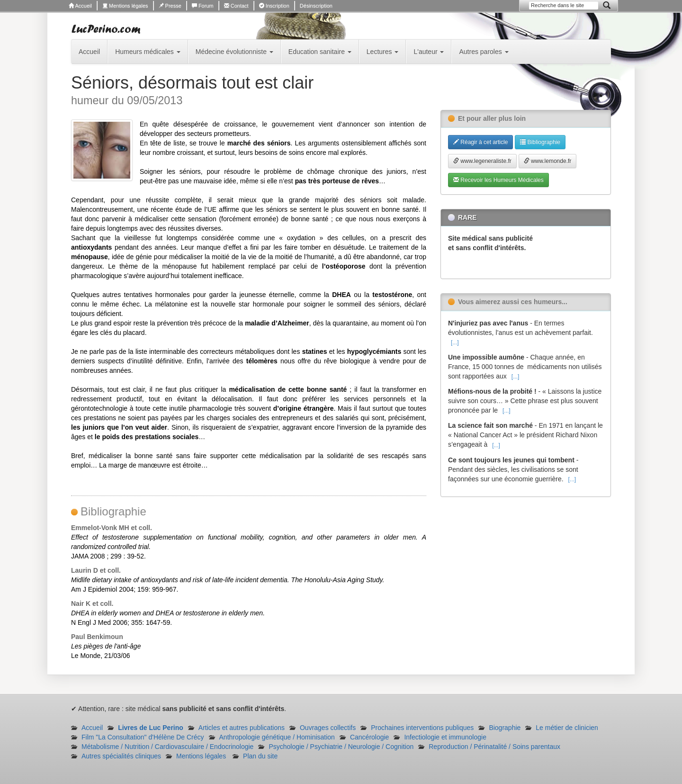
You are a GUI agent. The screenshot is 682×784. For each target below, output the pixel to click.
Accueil (80, 6)
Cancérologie (370, 737)
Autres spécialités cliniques (121, 756)
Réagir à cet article (480, 142)
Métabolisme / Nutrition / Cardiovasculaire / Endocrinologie (167, 747)
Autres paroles (484, 52)
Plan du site (260, 756)
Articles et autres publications (242, 728)
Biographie (505, 728)
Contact (236, 6)
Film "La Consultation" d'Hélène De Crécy (143, 737)
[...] (455, 342)
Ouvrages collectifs (328, 728)
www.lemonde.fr (548, 161)
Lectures (383, 52)
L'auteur (429, 52)
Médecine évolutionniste (234, 52)
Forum (203, 6)
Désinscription (316, 6)
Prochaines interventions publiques (422, 728)
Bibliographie (540, 142)
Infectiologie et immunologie (445, 737)
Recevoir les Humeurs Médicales (498, 180)
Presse (170, 6)
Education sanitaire (320, 52)
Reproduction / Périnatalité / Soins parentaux (494, 747)
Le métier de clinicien (567, 728)
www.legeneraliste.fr (482, 161)
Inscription (274, 6)
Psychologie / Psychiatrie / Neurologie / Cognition (341, 747)
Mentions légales (125, 6)
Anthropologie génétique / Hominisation (277, 737)
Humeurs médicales (148, 52)
